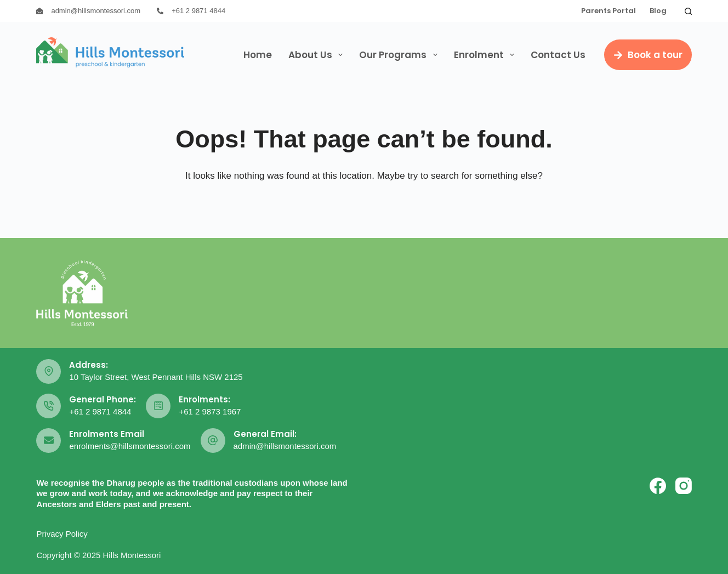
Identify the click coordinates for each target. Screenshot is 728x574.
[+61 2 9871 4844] (160, 11)
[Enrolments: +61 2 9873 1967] (158, 406)
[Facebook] (658, 486)
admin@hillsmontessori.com (96, 11)
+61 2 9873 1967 (210, 411)
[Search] (688, 11)
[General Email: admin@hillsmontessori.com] (213, 441)
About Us (318, 55)
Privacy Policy (62, 534)
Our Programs (400, 55)
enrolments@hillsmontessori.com (130, 446)
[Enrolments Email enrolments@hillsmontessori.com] (49, 441)
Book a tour (648, 55)
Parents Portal (608, 11)
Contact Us (558, 55)
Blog (658, 11)
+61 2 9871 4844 (198, 11)
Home (258, 55)
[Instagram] (684, 486)
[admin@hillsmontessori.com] (39, 11)
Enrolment (486, 55)
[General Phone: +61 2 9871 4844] (49, 406)
